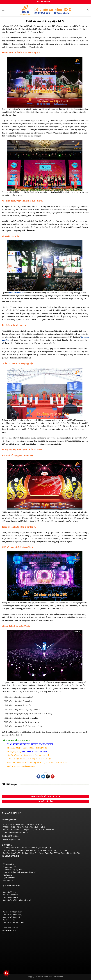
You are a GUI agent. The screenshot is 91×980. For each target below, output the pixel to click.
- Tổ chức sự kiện (8, 864)
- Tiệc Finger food (8, 878)
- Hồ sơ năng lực (8, 880)
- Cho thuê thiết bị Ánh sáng (12, 914)
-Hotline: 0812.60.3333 (10, 836)
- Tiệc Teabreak (7, 875)
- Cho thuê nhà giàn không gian (13, 922)
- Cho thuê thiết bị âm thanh (12, 912)
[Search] (88, 10)
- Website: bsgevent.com (11, 840)
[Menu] (3, 10)
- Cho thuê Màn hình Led (11, 917)
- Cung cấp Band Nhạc (10, 895)
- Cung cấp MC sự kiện (10, 897)
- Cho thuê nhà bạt (8, 920)
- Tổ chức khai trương (10, 867)
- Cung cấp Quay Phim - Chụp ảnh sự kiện (17, 900)
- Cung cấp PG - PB (9, 892)
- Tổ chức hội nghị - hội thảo (12, 870)
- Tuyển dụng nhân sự (10, 928)
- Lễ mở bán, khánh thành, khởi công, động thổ (19, 872)
